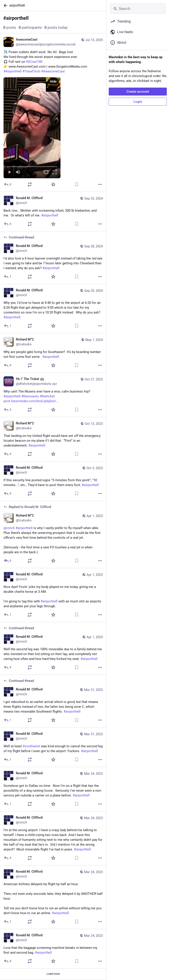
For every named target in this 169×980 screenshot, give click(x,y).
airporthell (17, 5)
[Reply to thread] (8, 277)
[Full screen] (55, 172)
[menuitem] (32, 128)
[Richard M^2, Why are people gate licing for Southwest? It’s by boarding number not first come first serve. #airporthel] (53, 353)
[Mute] (18, 172)
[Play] (9, 172)
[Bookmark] (77, 184)
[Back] (5, 5)
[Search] (138, 9)
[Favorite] (53, 184)
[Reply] (8, 184)
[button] (32, 128)
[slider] (32, 166)
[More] (100, 184)
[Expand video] (46, 172)
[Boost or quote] (30, 184)
